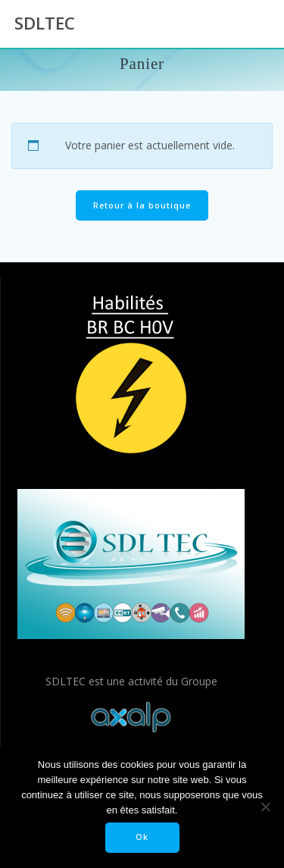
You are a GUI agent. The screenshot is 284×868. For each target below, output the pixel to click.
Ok (142, 837)
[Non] (265, 807)
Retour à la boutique (142, 205)
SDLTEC (45, 24)
